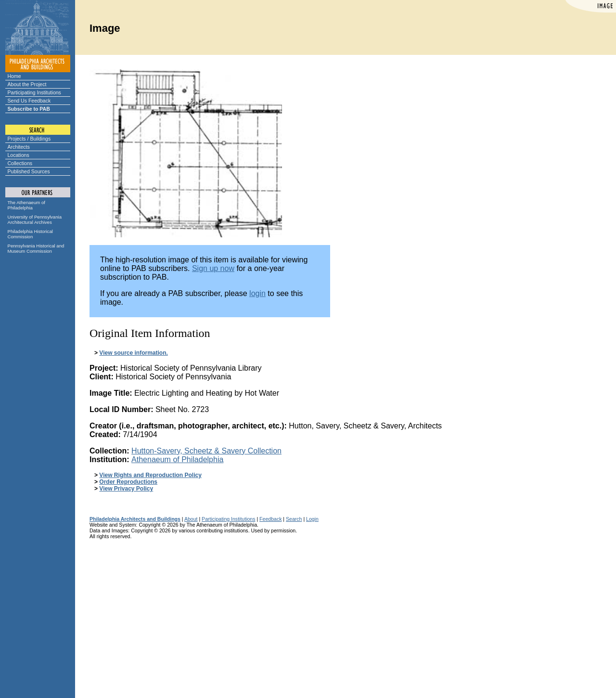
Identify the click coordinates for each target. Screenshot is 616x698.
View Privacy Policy (126, 489)
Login (312, 519)
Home (14, 76)
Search (294, 519)
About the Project (27, 84)
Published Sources (29, 171)
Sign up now (213, 268)
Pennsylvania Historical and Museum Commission (36, 248)
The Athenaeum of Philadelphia (26, 205)
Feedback (270, 519)
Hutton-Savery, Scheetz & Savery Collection (206, 451)
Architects (19, 147)
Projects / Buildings (29, 139)
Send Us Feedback (29, 101)
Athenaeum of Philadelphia (177, 459)
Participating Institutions (34, 92)
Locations (19, 155)
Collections (20, 163)
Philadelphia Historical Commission (30, 234)
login (257, 293)
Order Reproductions (128, 482)
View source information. (133, 353)
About (191, 519)
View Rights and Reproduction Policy (150, 475)
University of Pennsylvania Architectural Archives (35, 220)
